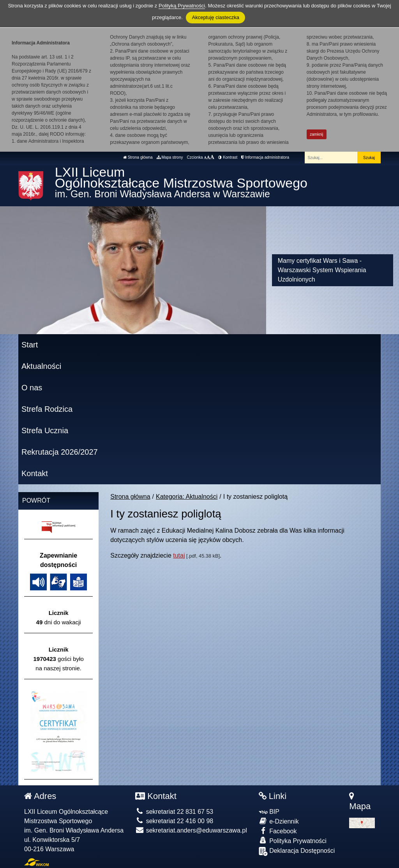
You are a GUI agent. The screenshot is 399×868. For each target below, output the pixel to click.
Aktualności (41, 366)
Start (30, 345)
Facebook (278, 831)
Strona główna (138, 157)
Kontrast (228, 157)
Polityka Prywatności (293, 841)
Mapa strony (170, 157)
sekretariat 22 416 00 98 (174, 821)
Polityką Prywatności (182, 6)
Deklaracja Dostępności (297, 851)
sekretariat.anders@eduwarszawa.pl (191, 830)
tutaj (179, 555)
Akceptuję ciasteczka (215, 17)
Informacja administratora (265, 157)
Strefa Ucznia (45, 430)
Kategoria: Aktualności (187, 497)
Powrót (36, 500)
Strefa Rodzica (47, 409)
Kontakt (35, 473)
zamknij (316, 134)
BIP (269, 812)
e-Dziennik (279, 821)
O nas (32, 388)
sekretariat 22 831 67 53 (174, 812)
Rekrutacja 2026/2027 (60, 452)
